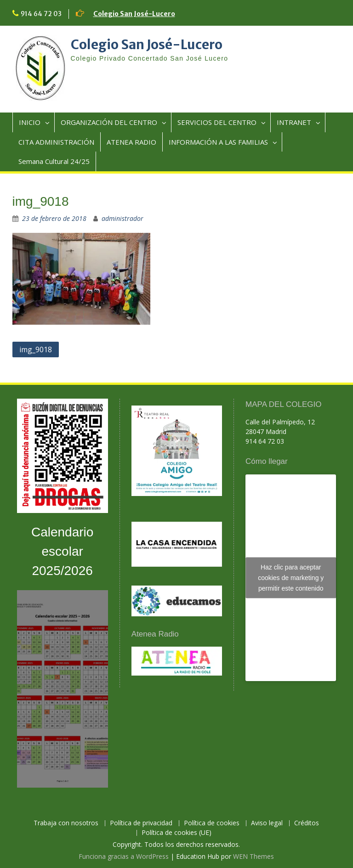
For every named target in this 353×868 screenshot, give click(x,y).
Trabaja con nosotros (66, 823)
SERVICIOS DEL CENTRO (217, 122)
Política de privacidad (141, 823)
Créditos (307, 823)
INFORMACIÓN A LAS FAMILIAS (218, 142)
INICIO (30, 122)
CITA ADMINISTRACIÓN (56, 142)
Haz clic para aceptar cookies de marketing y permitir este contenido (291, 577)
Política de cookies (212, 823)
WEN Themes (253, 856)
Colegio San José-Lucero (134, 14)
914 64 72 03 (41, 14)
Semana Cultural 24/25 (54, 161)
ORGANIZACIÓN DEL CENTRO (109, 122)
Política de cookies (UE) (176, 833)
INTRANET (294, 122)
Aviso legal (267, 823)
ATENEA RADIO (131, 142)
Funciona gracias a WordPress (124, 856)
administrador (122, 218)
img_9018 (36, 349)
